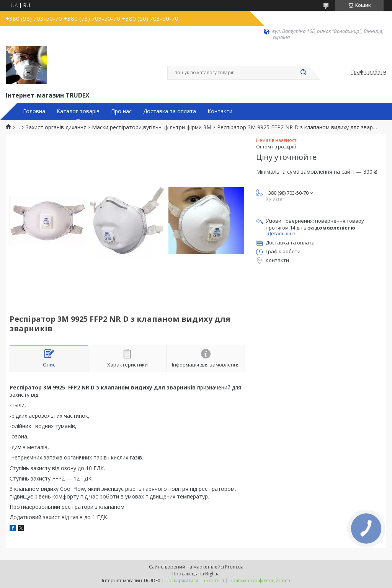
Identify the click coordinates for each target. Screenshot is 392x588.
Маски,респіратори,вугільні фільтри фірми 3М (152, 127)
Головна (34, 111)
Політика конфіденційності (260, 581)
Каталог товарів (78, 111)
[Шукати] (303, 73)
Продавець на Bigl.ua (196, 574)
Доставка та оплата (170, 111)
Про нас (121, 111)
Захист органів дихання (56, 127)
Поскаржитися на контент (195, 581)
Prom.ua (234, 567)
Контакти (220, 111)
